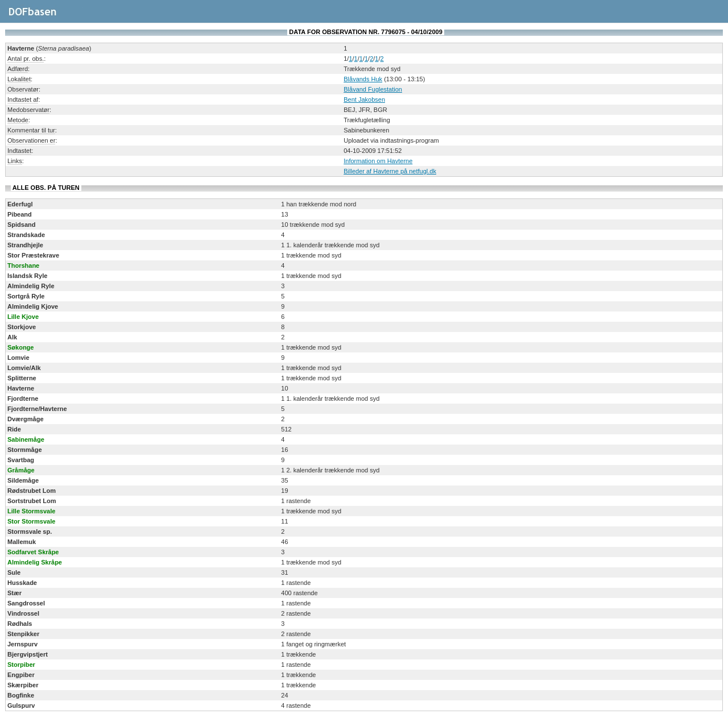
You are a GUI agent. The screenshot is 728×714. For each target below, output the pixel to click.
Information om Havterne (378, 161)
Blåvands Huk (363, 79)
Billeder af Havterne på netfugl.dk (390, 171)
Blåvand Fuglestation (373, 89)
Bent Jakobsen (364, 99)
